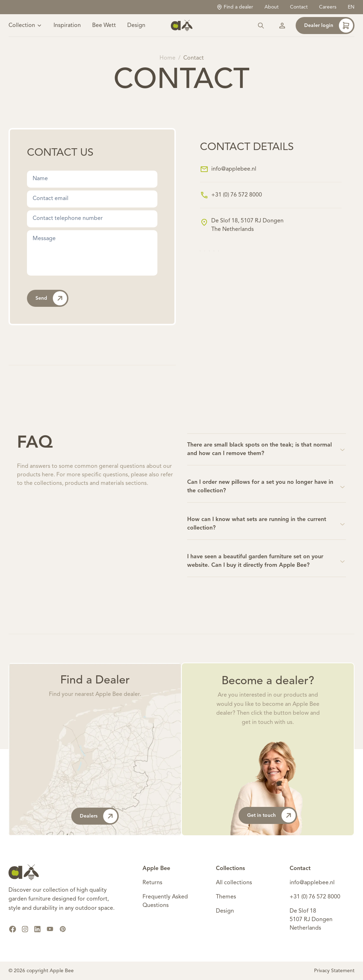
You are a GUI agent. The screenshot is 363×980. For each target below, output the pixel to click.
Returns (152, 883)
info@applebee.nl (234, 169)
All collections (234, 883)
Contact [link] (194, 58)
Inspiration (67, 26)
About (272, 7)
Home (167, 58)
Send (51, 298)
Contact (299, 7)
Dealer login (329, 26)
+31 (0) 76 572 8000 (237, 195)
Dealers (99, 816)
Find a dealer (235, 7)
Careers (328, 7)
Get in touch (271, 815)
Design (136, 26)
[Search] (261, 26)
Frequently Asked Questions (165, 901)
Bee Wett (104, 26)
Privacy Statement (334, 971)
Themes (226, 897)
